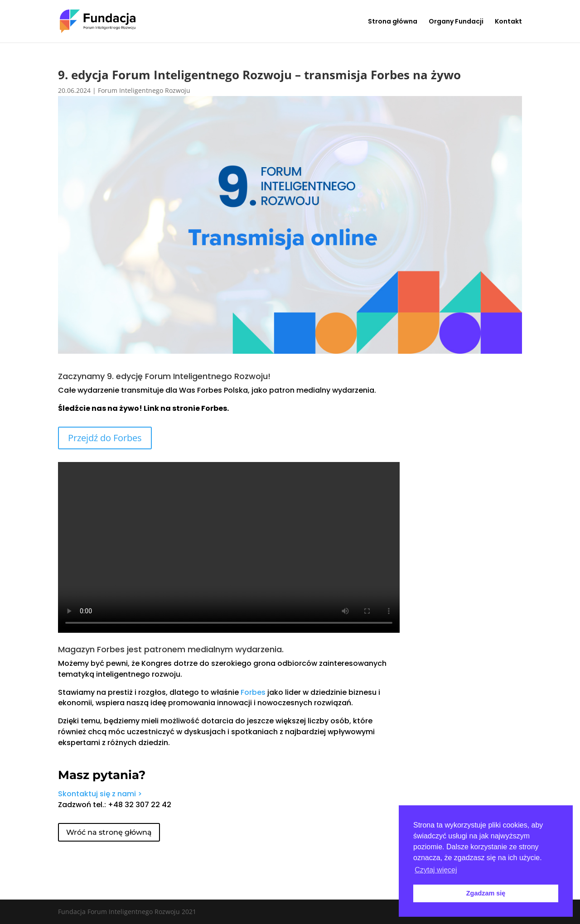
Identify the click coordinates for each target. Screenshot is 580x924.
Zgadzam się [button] (486, 893)
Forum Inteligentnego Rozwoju (144, 90)
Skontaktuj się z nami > (100, 794)
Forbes (253, 692)
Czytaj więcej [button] (436, 870)
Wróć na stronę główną (109, 832)
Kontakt (508, 22)
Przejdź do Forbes (105, 438)
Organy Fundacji (456, 22)
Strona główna (393, 22)
